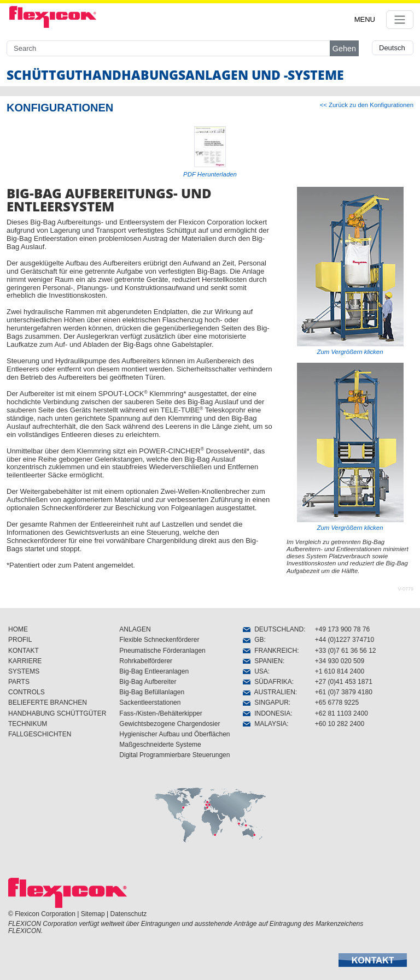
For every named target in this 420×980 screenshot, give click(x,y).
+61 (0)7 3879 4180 (344, 692)
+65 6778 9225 (337, 702)
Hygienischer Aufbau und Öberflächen (174, 734)
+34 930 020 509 (340, 661)
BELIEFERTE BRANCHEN (48, 702)
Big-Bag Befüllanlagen (152, 692)
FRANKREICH (270, 651)
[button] (373, 960)
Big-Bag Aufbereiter (148, 682)
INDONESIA (267, 713)
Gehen (344, 49)
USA (255, 671)
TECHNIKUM (28, 724)
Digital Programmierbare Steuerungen (174, 755)
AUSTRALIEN (269, 692)
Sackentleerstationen (150, 702)
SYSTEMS (24, 671)
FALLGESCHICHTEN (40, 734)
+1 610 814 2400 (340, 671)
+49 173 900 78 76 (342, 629)
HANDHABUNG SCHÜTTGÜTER (57, 713)
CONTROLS (27, 692)
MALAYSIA (265, 724)
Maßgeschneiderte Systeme (160, 745)
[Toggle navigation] (400, 20)
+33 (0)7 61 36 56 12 (346, 651)
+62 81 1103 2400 (342, 713)
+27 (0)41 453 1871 (344, 682)
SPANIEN (262, 661)
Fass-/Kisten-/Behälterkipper (161, 713)
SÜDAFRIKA (267, 682)
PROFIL (20, 640)
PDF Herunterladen (210, 174)
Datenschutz (129, 914)
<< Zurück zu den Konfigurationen (367, 105)
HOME (18, 629)
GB (253, 640)
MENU (365, 19)
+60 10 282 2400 (340, 724)
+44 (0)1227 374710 (345, 640)
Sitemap (93, 914)
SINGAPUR (266, 702)
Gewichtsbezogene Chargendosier (170, 724)
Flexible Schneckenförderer (159, 640)
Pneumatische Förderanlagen (162, 651)
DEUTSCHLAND (273, 629)
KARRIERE (25, 661)
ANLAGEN (135, 629)
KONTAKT (24, 651)
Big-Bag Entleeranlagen (154, 671)
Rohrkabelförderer (146, 661)
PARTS (19, 682)
